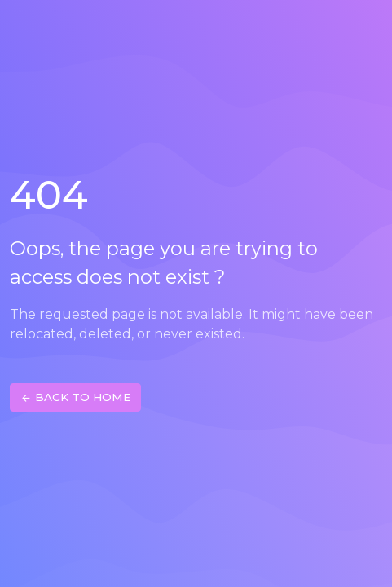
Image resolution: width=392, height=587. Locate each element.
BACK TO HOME (75, 398)
